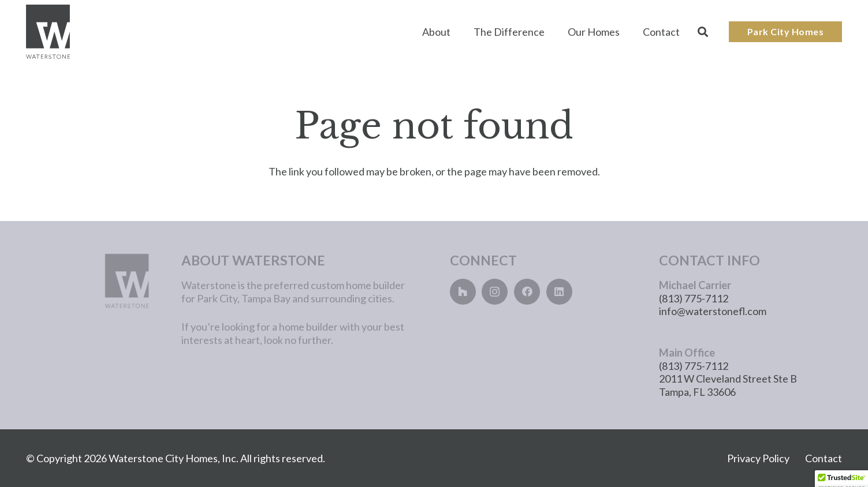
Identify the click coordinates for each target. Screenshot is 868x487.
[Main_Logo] (48, 32)
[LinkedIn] (559, 292)
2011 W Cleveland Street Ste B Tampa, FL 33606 (728, 385)
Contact (824, 458)
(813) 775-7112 (694, 298)
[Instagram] (495, 292)
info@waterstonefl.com (713, 311)
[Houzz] (463, 292)
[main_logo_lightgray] (91, 281)
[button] (703, 32)
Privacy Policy (758, 458)
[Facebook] (527, 292)
